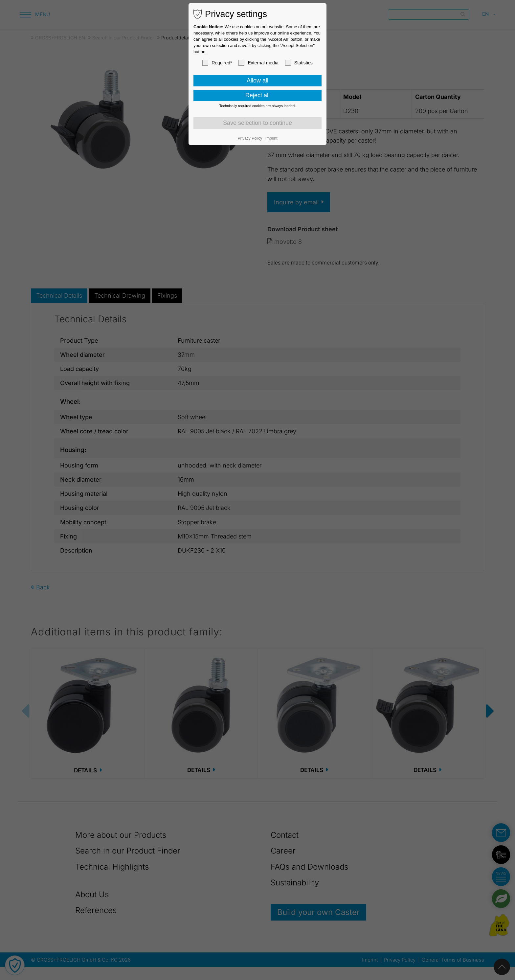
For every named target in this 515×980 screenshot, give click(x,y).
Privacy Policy (250, 138)
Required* (217, 63)
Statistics (299, 63)
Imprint (271, 138)
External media (258, 63)
